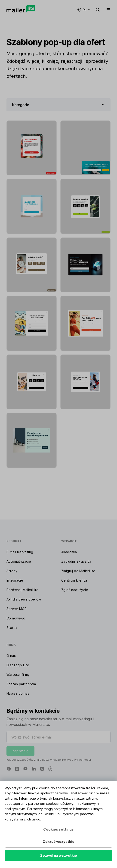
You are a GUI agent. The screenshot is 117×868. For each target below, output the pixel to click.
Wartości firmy (18, 674)
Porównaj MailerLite (23, 590)
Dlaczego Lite (18, 665)
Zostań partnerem (21, 684)
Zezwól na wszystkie (59, 855)
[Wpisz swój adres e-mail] (58, 737)
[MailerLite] (21, 9)
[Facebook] (9, 769)
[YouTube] (25, 769)
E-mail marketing (20, 552)
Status (12, 628)
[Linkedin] (34, 769)
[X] (17, 769)
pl (84, 10)
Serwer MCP (17, 609)
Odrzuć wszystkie (58, 842)
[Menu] (107, 10)
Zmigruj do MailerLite (78, 571)
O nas (11, 656)
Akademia (69, 552)
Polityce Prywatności (77, 760)
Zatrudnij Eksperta (76, 561)
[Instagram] (42, 769)
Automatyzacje (19, 561)
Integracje (15, 580)
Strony (12, 571)
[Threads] (50, 769)
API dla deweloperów (24, 599)
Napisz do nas (18, 693)
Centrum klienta (74, 580)
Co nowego (16, 618)
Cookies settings (58, 829)
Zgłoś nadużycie (75, 590)
